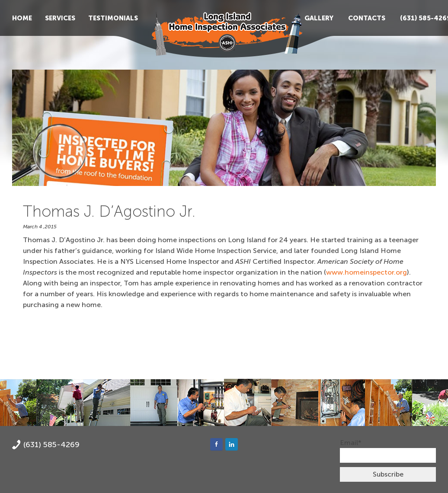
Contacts (367, 18)
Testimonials (113, 18)
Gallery (319, 18)
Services (60, 18)
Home (22, 18)
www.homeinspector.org (366, 272)
